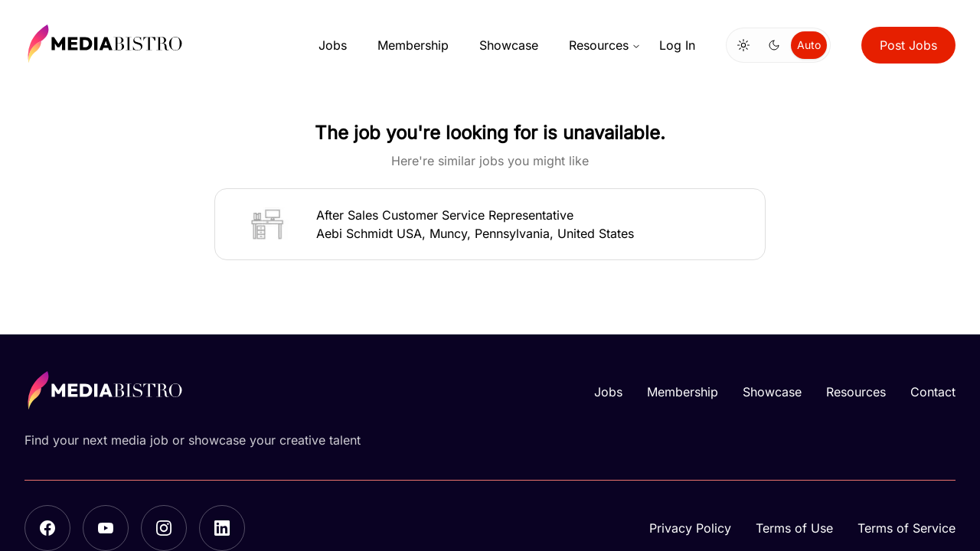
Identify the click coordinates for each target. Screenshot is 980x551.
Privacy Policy (690, 528)
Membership (413, 45)
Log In (677, 45)
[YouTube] (106, 528)
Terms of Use (794, 528)
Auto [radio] (809, 45)
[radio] (743, 45)
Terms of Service (906, 528)
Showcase (509, 45)
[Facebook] (47, 528)
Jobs (333, 45)
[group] (778, 45)
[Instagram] (164, 528)
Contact (933, 392)
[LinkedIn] (222, 528)
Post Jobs (908, 45)
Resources (605, 45)
